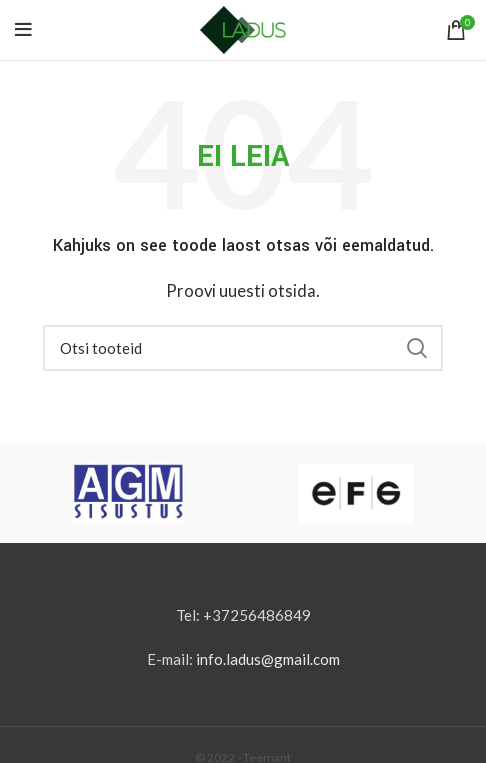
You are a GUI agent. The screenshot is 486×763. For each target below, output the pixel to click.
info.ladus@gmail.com (268, 659)
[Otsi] (243, 348)
